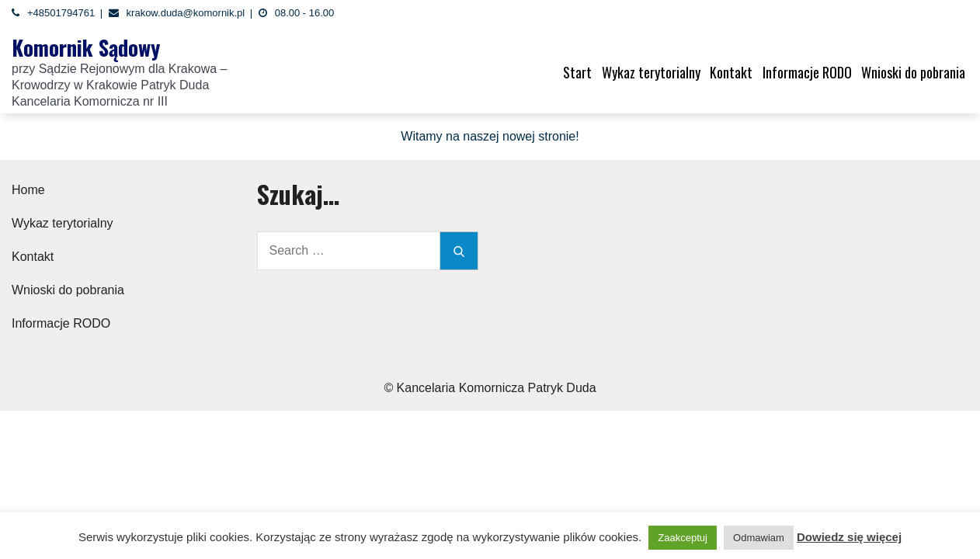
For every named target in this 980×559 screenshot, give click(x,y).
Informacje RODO (807, 72)
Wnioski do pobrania (913, 72)
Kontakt (731, 72)
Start (577, 72)
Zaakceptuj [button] (683, 538)
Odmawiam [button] (759, 538)
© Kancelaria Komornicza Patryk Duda (490, 388)
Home (28, 190)
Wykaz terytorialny (651, 72)
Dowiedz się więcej (849, 537)
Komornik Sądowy (86, 47)
